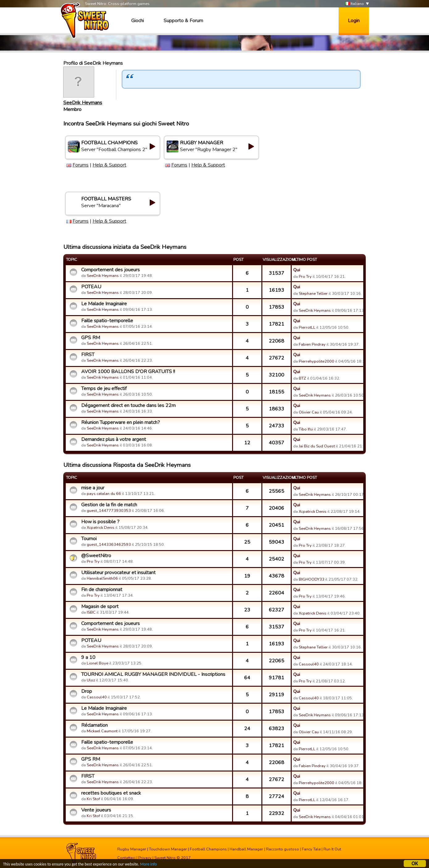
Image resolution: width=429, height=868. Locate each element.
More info (148, 865)
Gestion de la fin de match (109, 505)
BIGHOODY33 (312, 579)
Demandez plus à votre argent (114, 439)
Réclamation (94, 725)
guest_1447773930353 (109, 511)
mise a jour (93, 488)
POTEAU (91, 287)
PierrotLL (307, 327)
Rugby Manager (132, 849)
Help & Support (109, 165)
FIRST (88, 355)
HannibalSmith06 (102, 578)
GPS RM (91, 338)
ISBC (91, 612)
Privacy (145, 858)
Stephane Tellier (313, 294)
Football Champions (208, 849)
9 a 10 (88, 657)
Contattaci (126, 858)
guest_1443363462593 (109, 545)
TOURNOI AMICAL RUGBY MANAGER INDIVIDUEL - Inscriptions (153, 674)
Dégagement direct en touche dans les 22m (128, 405)
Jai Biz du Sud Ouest (317, 446)
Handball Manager (246, 849)
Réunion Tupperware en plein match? (121, 422)
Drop (87, 691)
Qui (297, 270)
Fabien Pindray (312, 344)
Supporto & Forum (183, 21)
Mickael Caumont (102, 731)
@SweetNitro (96, 556)
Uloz (91, 680)
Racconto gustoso (283, 849)
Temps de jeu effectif (104, 389)
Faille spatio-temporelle (107, 321)
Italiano (354, 4)
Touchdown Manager (168, 849)
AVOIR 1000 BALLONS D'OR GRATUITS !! (128, 372)
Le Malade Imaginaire (104, 304)
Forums (81, 165)
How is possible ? (100, 522)
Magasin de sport (100, 607)
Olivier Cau (309, 412)
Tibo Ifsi (306, 429)
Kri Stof (93, 799)
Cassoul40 (309, 664)
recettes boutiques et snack (111, 793)
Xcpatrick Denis (313, 512)
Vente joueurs (96, 810)
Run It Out (332, 849)
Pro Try (305, 277)
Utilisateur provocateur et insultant (118, 573)
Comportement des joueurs (110, 270)
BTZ (302, 378)
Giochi (137, 21)
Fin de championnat (102, 590)
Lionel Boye (98, 663)
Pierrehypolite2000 (317, 361)
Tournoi (89, 539)
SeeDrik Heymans (83, 103)
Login (354, 21)
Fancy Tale (311, 849)
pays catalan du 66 (104, 494)
